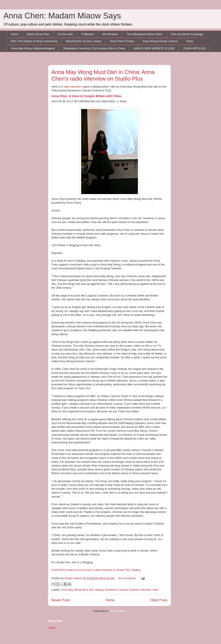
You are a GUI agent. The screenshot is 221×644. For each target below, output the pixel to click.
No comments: (127, 578)
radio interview (72, 87)
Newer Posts (61, 600)
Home (15, 34)
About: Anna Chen (38, 34)
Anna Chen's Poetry (122, 41)
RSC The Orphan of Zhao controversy (34, 41)
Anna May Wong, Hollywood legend (33, 48)
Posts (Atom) (118, 611)
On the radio (65, 34)
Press (190, 41)
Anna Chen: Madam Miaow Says (62, 16)
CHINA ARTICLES (195, 48)
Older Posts (159, 600)
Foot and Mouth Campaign (187, 34)
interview (145, 590)
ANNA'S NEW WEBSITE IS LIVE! (154, 48)
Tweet (52, 628)
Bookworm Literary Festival (122, 590)
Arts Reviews (110, 34)
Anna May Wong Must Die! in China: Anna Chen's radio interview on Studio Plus (103, 75)
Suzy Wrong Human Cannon (160, 41)
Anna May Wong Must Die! (77, 590)
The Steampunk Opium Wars (144, 34)
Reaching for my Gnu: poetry (84, 41)
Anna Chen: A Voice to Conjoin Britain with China (86, 96)
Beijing (99, 590)
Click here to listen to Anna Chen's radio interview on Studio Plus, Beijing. (96, 570)
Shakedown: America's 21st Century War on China (94, 48)
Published (87, 34)
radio (155, 590)
